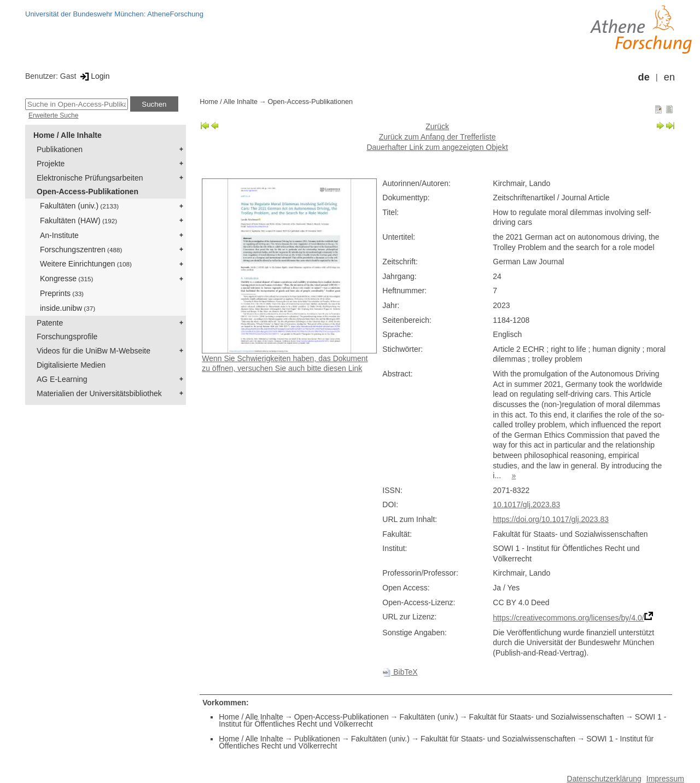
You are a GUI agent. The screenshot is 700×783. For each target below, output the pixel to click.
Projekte (51, 164)
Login (94, 76)
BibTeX (400, 672)
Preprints (62, 293)
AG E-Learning (62, 379)
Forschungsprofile (67, 337)
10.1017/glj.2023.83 (526, 504)
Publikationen (60, 149)
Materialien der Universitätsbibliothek (99, 393)
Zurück (437, 126)
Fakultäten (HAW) (78, 221)
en (669, 77)
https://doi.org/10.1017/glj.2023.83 (551, 519)
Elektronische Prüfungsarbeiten (90, 178)
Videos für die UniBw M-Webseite (94, 351)
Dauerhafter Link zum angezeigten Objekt (437, 147)
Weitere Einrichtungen (86, 264)
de (644, 77)
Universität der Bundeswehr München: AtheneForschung (114, 14)
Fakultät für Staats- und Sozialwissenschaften (547, 717)
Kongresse (66, 279)
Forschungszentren (81, 250)
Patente (50, 323)
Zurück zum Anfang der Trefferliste (437, 137)
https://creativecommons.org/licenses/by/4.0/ (568, 618)
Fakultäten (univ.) (79, 206)
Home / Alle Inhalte (68, 135)
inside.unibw (68, 308)
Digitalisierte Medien (71, 365)
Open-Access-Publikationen (87, 192)
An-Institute (59, 235)
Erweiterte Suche (53, 115)
